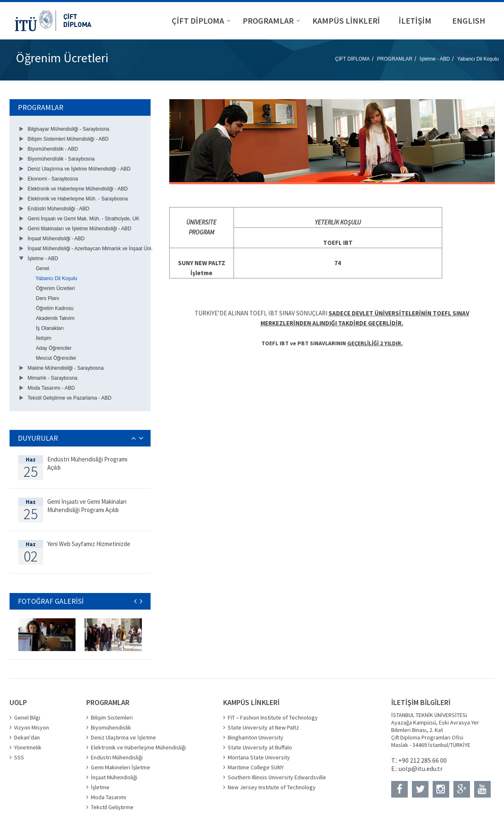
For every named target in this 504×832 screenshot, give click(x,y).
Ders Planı (48, 298)
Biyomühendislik (111, 727)
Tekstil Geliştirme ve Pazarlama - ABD (70, 398)
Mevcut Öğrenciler (56, 358)
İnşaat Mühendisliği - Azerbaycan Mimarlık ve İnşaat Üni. (90, 249)
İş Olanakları (50, 328)
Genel (43, 268)
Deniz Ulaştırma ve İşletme (123, 737)
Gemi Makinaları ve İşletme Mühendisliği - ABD (80, 229)
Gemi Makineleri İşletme (121, 767)
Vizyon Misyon (32, 727)
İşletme (100, 787)
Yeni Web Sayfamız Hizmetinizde (89, 544)
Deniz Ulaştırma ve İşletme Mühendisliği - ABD (79, 169)
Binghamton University (256, 737)
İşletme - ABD (435, 59)
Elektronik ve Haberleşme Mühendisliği (138, 747)
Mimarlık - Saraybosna (53, 378)
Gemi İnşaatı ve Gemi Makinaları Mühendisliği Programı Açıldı (87, 506)
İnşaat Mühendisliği (114, 777)
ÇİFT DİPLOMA (353, 59)
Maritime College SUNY (256, 767)
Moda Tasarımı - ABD (51, 388)
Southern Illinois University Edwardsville (277, 777)
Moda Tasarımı (108, 797)
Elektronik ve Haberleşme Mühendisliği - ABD (78, 189)
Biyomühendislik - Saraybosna (61, 159)
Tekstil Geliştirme (112, 807)
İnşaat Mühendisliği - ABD (56, 239)
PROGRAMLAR (395, 59)
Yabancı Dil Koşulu (478, 59)
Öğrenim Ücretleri (56, 288)
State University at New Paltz (263, 727)
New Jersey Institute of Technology (272, 787)
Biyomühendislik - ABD (53, 149)
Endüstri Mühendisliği (117, 757)
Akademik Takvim (55, 318)
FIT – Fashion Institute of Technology (273, 717)
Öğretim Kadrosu (55, 308)
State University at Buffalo (260, 747)
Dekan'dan (27, 737)
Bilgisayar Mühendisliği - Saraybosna (69, 129)
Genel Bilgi (27, 717)
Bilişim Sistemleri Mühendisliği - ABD (68, 139)
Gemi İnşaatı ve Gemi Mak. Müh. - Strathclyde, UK (84, 219)
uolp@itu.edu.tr (421, 769)
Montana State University (259, 757)
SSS (19, 757)
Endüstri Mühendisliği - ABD (59, 209)
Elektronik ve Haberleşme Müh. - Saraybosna (78, 199)
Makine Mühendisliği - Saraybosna (66, 368)
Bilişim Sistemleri (112, 717)
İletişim (44, 338)
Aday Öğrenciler (54, 348)
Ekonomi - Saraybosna (53, 179)
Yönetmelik (28, 747)
